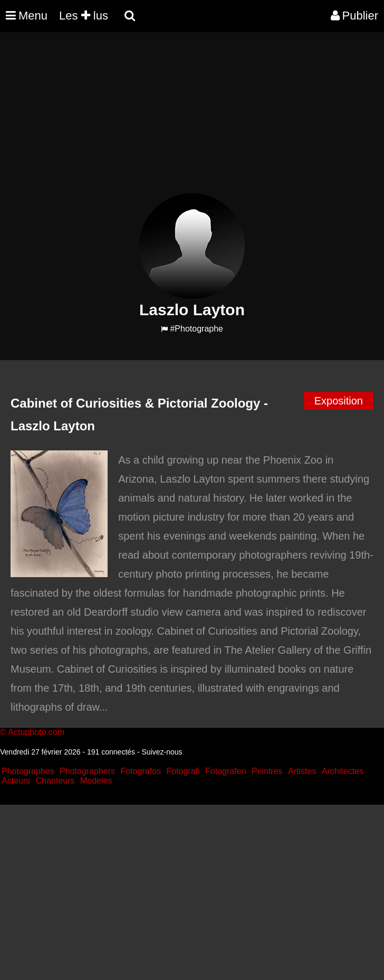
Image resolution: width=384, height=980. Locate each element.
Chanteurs (55, 781)
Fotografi (183, 771)
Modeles (96, 781)
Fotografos (141, 771)
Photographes (28, 771)
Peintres (267, 771)
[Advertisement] (192, 119)
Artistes (302, 771)
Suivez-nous (162, 752)
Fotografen (225, 771)
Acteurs (16, 781)
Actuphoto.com (36, 732)
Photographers (87, 771)
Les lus (84, 16)
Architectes (343, 771)
